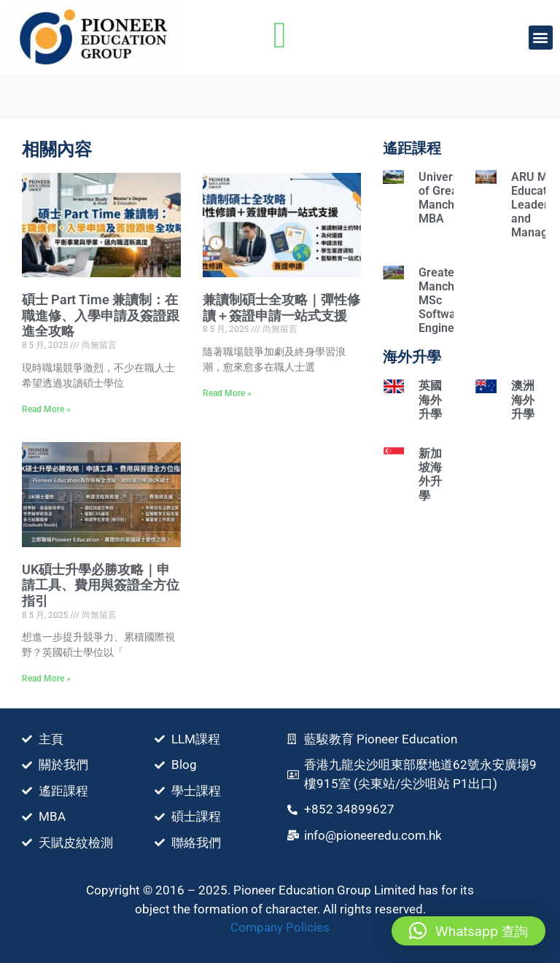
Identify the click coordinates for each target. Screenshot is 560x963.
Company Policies (280, 927)
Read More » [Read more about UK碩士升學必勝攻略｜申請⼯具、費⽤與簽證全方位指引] (46, 678)
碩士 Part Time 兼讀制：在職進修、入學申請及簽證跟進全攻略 (101, 315)
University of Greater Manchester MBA (450, 198)
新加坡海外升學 (430, 475)
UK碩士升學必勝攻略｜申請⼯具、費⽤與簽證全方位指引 (101, 585)
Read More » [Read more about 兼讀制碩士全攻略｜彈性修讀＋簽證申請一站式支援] (227, 393)
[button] (541, 38)
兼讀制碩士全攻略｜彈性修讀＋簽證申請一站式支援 (281, 308)
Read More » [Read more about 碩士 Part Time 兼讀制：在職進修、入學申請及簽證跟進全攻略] (46, 409)
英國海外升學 (430, 399)
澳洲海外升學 (523, 399)
